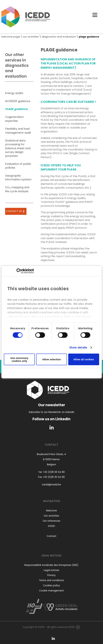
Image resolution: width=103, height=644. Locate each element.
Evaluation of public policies (18, 166)
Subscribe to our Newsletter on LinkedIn (51, 412)
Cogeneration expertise (14, 119)
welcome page (11, 37)
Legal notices (51, 570)
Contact (51, 536)
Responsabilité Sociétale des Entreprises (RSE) (51, 565)
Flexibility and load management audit (18, 131)
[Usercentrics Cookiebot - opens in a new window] (19, 271)
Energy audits (14, 93)
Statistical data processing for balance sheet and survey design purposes (18, 148)
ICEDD (51, 526)
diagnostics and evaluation (59, 37)
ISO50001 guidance (18, 101)
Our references (51, 521)
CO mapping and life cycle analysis (17, 189)
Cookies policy (51, 585)
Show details (78, 348)
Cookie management (51, 591)
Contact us (14, 211)
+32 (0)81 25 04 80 (54, 472)
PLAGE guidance (16, 109)
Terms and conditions (51, 580)
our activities (31, 37)
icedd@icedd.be (51, 485)
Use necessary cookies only (19, 359)
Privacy (51, 575)
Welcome (51, 511)
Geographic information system (18, 178)
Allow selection (51, 359)
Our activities (51, 516)
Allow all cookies (84, 359)
